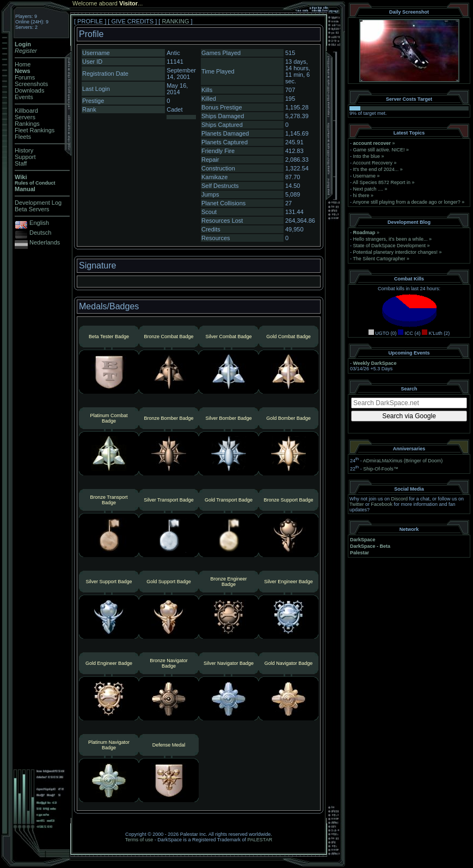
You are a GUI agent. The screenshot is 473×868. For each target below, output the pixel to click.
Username (365, 176)
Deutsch (40, 233)
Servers (25, 117)
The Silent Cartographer (379, 259)
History (24, 150)
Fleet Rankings (35, 130)
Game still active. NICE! (380, 150)
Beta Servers (32, 209)
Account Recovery (373, 163)
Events (24, 97)
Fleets (23, 137)
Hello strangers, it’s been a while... (391, 239)
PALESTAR (260, 840)
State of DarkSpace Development (390, 246)
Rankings (27, 124)
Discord (400, 499)
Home (23, 64)
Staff (21, 163)
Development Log (38, 203)
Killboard (26, 111)
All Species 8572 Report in (382, 182)
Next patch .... (368, 189)
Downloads (29, 90)
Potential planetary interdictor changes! (396, 252)
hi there (361, 195)
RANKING (175, 21)
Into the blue (367, 156)
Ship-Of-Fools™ (381, 469)
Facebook (382, 504)
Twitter (357, 504)
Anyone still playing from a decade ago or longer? (407, 202)
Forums (25, 77)
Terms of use (139, 840)
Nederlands (45, 242)
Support (25, 157)
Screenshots (31, 84)
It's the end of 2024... (376, 169)
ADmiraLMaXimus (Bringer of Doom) (403, 461)
